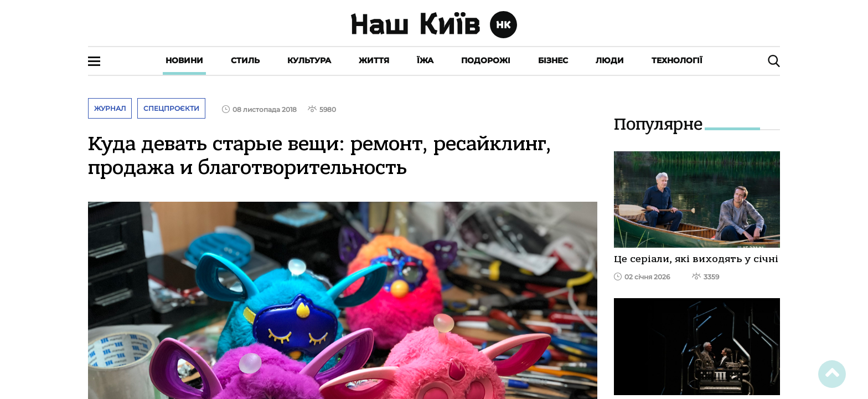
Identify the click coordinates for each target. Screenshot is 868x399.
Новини (184, 60)
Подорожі (486, 60)
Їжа (425, 60)
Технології (677, 60)
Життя (374, 60)
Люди (610, 60)
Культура (309, 60)
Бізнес (553, 60)
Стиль (245, 60)
